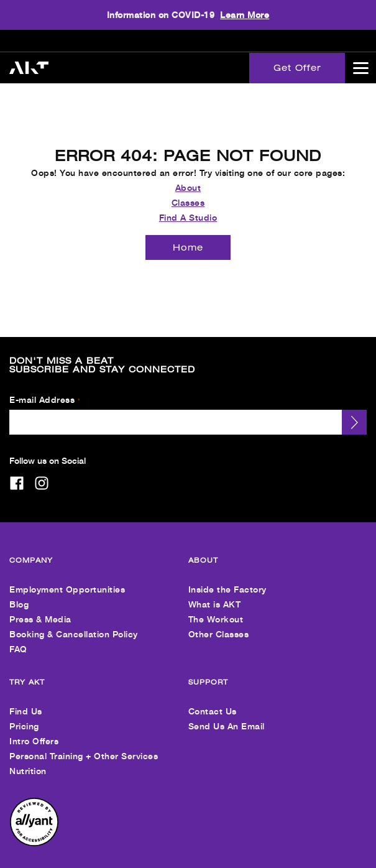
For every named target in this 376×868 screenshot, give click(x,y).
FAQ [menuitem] (18, 641)
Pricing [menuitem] (24, 718)
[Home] (188, 239)
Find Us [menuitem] (26, 703)
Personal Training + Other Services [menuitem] (84, 748)
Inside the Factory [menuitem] (227, 581)
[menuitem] (34, 835)
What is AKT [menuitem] (215, 596)
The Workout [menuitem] (216, 611)
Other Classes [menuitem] (219, 626)
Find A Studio (188, 209)
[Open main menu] (360, 68)
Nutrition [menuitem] (28, 763)
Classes (188, 194)
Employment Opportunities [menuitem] (67, 581)
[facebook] (17, 475)
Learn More (245, 15)
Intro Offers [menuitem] (34, 733)
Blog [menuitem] (19, 596)
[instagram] (42, 475)
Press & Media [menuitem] (40, 611)
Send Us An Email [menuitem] (227, 718)
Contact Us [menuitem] (213, 703)
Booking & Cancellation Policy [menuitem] (74, 626)
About (188, 179)
